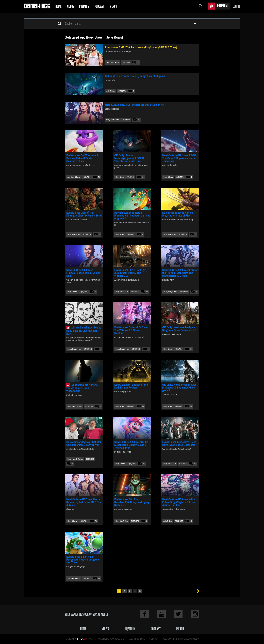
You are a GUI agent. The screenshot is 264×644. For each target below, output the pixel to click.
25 (143, 406)
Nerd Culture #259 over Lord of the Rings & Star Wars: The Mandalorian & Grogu (180, 273)
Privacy (90, 639)
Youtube (161, 614)
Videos (70, 6)
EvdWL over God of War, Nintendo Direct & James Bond (84, 214)
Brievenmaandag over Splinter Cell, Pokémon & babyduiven (84, 443)
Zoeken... (200, 6)
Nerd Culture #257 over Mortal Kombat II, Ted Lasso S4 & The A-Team (84, 502)
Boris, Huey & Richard (75, 459)
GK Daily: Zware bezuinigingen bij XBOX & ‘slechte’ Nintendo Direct (129, 158)
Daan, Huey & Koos (170, 292)
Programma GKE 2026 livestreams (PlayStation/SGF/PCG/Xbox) (141, 47)
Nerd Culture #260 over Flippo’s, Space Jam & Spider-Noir (84, 273)
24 (139, 120)
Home (58, 6)
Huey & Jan (120, 177)
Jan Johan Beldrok (113, 62)
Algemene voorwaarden (112, 639)
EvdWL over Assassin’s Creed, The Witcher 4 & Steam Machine (132, 330)
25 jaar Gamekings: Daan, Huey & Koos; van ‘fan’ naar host (84, 331)
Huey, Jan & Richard (75, 406)
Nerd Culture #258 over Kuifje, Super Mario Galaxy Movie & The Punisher (131, 445)
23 (96, 521)
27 (138, 62)
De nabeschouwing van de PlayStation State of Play (178, 214)
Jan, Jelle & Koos (74, 177)
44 (99, 578)
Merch (113, 6)
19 (196, 292)
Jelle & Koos (111, 91)
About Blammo (137, 639)
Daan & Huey (168, 177)
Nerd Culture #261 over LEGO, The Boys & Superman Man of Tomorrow (179, 158)
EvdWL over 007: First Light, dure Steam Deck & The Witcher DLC (131, 273)
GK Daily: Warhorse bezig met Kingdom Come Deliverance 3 (179, 329)
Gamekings (37, 6)
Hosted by (70, 639)
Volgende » (197, 591)
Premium (84, 6)
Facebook (145, 614)
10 (191, 406)
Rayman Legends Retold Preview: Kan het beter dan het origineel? (132, 216)
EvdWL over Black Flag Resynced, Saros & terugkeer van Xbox (83, 560)
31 (143, 177)
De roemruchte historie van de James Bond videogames (82, 388)
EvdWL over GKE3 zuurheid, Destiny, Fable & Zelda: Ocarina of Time (82, 158)
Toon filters (195, 24)
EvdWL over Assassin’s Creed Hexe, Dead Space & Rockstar (179, 443)
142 (140, 591)
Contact (154, 639)
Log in (236, 6)
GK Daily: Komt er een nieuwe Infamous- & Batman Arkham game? (179, 388)
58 (99, 177)
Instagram (195, 614)
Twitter (178, 614)
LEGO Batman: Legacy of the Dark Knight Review (131, 386)
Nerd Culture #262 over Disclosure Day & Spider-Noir (135, 105)
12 (191, 349)
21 (147, 292)
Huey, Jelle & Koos (113, 120)
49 (195, 464)
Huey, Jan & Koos (122, 292)
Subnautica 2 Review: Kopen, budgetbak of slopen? (135, 76)
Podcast (100, 6)
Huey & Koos (72, 292)
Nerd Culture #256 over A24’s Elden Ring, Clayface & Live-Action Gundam (179, 502)
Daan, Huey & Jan (74, 234)
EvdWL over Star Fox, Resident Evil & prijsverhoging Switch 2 (132, 502)
